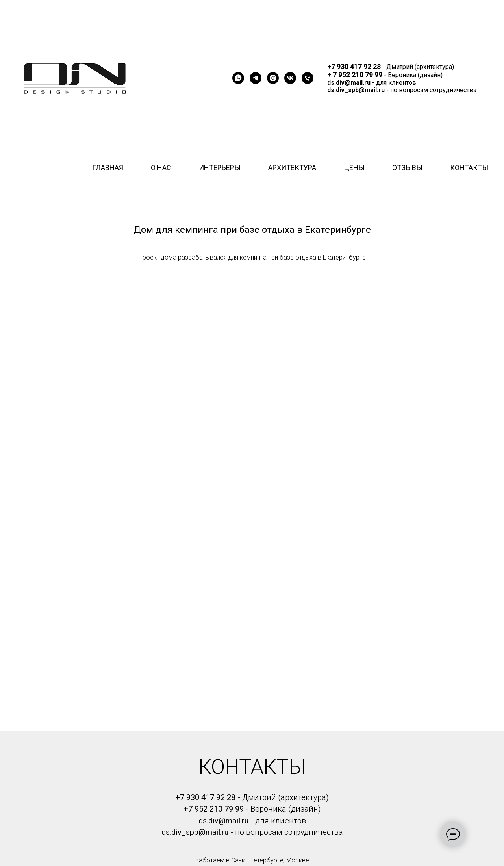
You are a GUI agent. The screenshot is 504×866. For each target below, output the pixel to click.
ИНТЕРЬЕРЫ (220, 168)
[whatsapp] (238, 78)
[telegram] (256, 78)
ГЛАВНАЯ (108, 168)
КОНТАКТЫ (469, 168)
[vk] (290, 78)
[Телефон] (308, 78)
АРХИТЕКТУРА (292, 168)
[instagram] (273, 78)
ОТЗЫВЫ (407, 168)
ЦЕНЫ (354, 168)
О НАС (161, 168)
